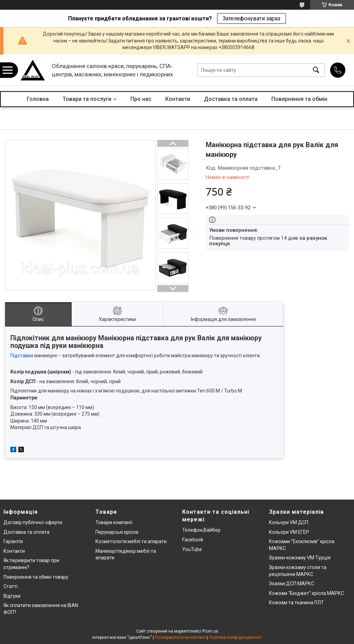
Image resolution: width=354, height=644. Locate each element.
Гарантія (13, 541)
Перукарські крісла (117, 532)
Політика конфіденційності (235, 637)
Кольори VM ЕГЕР (289, 532)
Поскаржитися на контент (180, 637)
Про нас (141, 99)
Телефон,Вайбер (201, 530)
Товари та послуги (87, 99)
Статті (11, 586)
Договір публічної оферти (33, 522)
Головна (38, 99)
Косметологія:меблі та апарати (131, 541)
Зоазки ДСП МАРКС (292, 584)
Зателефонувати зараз (251, 18)
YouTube (192, 549)
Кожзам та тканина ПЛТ (296, 603)
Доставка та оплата (231, 99)
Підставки (22, 356)
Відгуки (12, 596)
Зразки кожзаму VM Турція (300, 558)
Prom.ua (210, 631)
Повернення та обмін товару (36, 577)
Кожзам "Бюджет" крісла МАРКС (306, 593)
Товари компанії (114, 522)
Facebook (193, 540)
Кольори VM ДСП (289, 522)
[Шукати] (316, 70)
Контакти (178, 99)
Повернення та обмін (299, 99)
